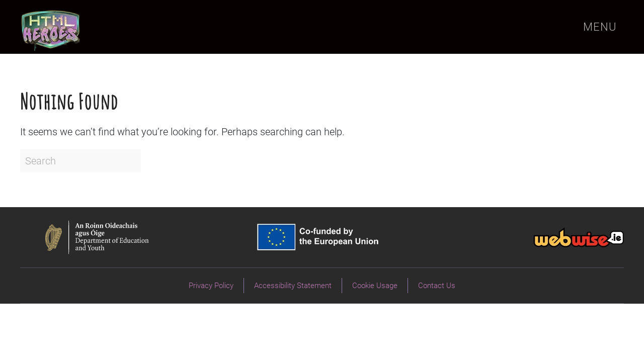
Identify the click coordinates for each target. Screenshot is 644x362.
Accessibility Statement (293, 286)
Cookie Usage (375, 286)
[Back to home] (51, 27)
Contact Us (437, 286)
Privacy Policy (211, 286)
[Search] (80, 161)
